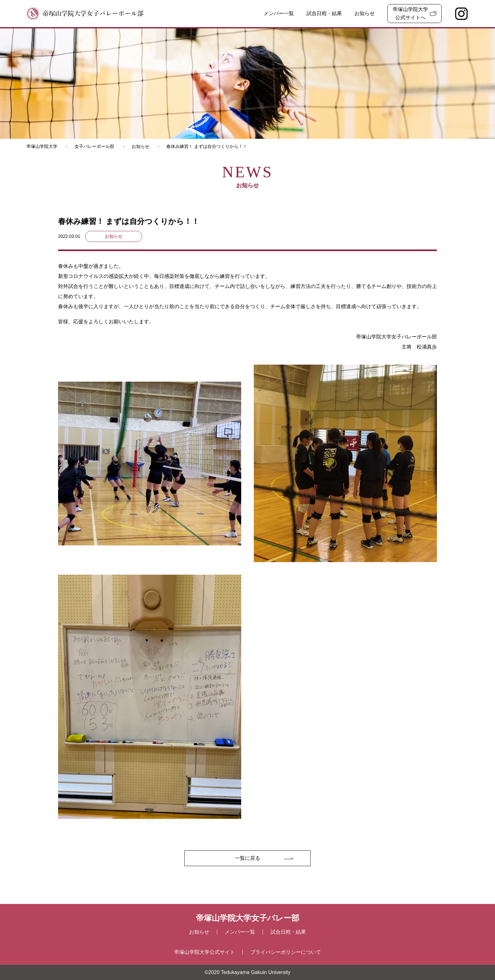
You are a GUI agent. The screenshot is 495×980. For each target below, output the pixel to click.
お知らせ (365, 13)
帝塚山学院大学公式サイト (205, 952)
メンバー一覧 (279, 13)
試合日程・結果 (324, 13)
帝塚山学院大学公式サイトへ (410, 13)
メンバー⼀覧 (240, 932)
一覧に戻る (247, 858)
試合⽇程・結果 (288, 932)
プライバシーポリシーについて (286, 952)
